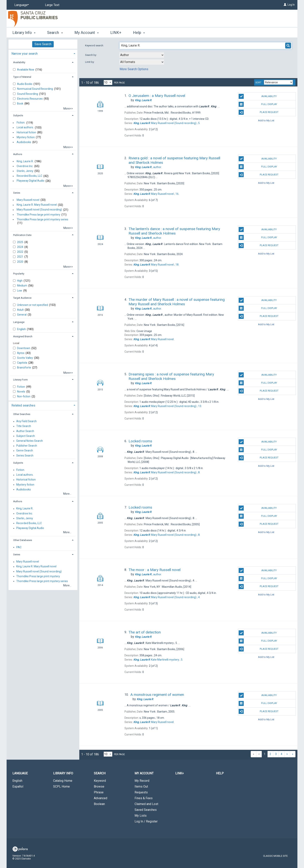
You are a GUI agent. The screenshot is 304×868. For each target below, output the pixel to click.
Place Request (258, 112)
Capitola (22, 363)
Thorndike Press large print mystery (38, 215)
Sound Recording (28, 94)
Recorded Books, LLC (29, 176)
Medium (22, 286)
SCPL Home (61, 786)
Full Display (258, 104)
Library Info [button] (24, 33)
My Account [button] (87, 33)
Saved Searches (146, 810)
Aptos (21, 353)
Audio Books (25, 84)
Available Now (26, 70)
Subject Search (26, 436)
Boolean (99, 804)
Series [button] (17, 193)
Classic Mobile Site (275, 856)
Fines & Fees (144, 798)
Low (20, 291)
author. (148, 167)
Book (20, 104)
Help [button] (139, 33)
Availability (258, 96)
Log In (291, 5)
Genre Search (25, 451)
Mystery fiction (26, 137)
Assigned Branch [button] (23, 336)
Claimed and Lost (146, 804)
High (20, 281)
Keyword (100, 781)
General (22, 315)
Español (18, 786)
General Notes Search (30, 441)
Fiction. (21, 123)
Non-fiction (24, 396)
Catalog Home (63, 781)
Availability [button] (19, 62)
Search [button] (55, 33)
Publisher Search (27, 446)
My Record (142, 781)
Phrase (99, 792)
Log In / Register (146, 821)
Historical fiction (26, 132)
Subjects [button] (18, 115)
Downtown (24, 348)
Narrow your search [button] (25, 54)
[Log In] (285, 5)
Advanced (101, 798)
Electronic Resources (30, 99)
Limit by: (90, 62)
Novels (21, 392)
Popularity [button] (19, 274)
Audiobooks (24, 142)
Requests (141, 792)
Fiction (21, 387)
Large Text (52, 5)
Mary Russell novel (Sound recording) (39, 210)
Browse (99, 786)
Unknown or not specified (33, 305)
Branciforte (24, 368)
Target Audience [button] (22, 298)
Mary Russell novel (28, 200)
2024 (20, 247)
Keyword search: (95, 45)
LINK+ (116, 33)
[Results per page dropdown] (108, 82)
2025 (20, 242)
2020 (20, 262)
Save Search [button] (43, 44)
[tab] (43, 53)
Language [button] (19, 322)
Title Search (24, 426)
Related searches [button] (23, 405)
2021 (20, 257)
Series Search (25, 456)
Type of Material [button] (22, 77)
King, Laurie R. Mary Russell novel (37, 205)
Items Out (141, 786)
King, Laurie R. (25, 161)
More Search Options (134, 69)
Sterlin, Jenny (25, 171)
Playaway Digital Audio (31, 181)
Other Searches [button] (22, 414)
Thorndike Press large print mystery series (42, 219)
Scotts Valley (25, 358)
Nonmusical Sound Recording (35, 89)
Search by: (91, 55)
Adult (21, 310)
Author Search (25, 431)
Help (220, 773)
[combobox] (142, 55)
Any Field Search (26, 421)
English (22, 329)
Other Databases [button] (23, 540)
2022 (20, 252)
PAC (19, 547)
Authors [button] (18, 154)
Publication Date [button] (22, 235)
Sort (258, 83)
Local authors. (25, 128)
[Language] (21, 5)
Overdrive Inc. (25, 166)
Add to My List (266, 120)
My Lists (141, 816)
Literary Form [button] (20, 380)
